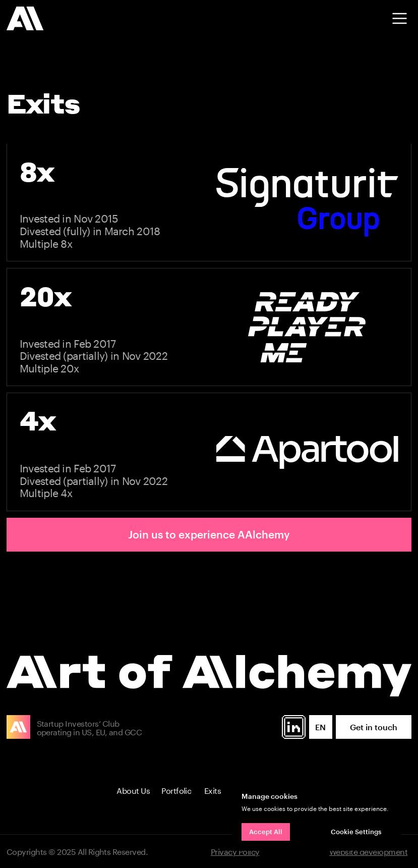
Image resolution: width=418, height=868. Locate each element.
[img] (25, 18)
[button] (400, 18)
